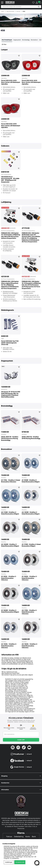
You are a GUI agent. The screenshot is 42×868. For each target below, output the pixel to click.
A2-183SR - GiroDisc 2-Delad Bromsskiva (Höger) (10, 545)
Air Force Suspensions (8, 231)
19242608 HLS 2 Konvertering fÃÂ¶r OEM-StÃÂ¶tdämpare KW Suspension (10, 179)
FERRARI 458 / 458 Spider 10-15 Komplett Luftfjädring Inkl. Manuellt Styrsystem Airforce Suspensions (11, 236)
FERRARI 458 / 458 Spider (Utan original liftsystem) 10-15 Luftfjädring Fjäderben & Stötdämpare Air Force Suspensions (10, 285)
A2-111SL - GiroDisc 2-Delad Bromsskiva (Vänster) (29, 612)
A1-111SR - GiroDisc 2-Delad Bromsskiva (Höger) (31, 545)
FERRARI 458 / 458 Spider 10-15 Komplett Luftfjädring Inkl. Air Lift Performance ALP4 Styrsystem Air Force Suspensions (31, 285)
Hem (3, 11)
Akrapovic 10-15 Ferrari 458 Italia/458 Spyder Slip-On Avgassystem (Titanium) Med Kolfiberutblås (11, 394)
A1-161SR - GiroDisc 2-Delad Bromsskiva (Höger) (31, 481)
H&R (2, 339)
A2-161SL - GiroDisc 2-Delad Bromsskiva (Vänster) (9, 646)
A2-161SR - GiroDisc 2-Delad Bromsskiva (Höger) (31, 513)
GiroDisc (4, 434)
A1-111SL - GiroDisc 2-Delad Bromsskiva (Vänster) (11, 481)
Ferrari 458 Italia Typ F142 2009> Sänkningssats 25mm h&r (10, 343)
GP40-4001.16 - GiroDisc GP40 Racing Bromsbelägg (31, 438)
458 (24, 11)
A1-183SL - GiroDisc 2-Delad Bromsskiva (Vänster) (30, 578)
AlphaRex (4, 78)
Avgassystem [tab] (17, 40)
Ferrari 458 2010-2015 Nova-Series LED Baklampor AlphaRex (11, 82)
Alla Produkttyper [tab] (7, 40)
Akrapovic (4, 389)
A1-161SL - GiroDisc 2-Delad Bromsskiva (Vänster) (9, 578)
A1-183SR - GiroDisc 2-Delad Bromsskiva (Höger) (10, 611)
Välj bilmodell (10, 11)
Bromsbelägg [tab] (26, 40)
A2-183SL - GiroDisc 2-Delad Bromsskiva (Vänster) (30, 646)
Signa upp (21, 740)
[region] (21, 93)
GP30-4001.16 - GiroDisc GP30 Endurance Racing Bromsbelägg (10, 439)
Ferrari (18, 11)
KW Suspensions (6, 174)
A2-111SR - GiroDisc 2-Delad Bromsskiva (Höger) (10, 513)
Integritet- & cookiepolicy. (11, 858)
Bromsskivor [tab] (34, 40)
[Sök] (21, 7)
